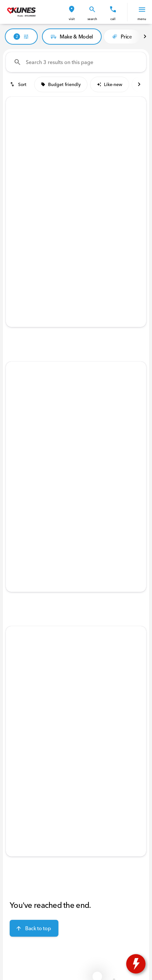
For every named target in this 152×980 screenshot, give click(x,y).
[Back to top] (34, 928)
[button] (72, 12)
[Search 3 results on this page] (76, 62)
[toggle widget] (136, 964)
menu (142, 19)
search (92, 19)
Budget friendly (61, 84)
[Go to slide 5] (95, 194)
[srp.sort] (19, 84)
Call (113, 19)
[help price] (16, 265)
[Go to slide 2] (66, 194)
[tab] (43, 245)
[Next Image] (145, 37)
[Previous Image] (15, 149)
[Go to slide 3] (75, 194)
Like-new (110, 84)
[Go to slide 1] (56, 194)
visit (72, 19)
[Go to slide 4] (85, 194)
